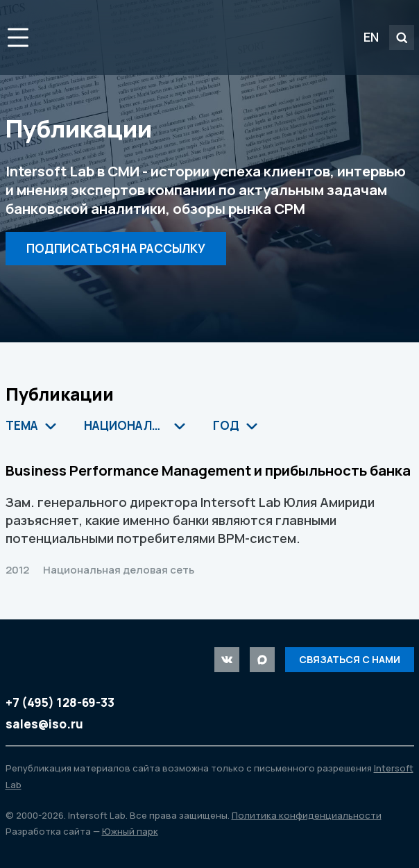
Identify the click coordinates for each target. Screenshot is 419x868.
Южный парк (130, 831)
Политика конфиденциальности (307, 815)
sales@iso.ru (44, 724)
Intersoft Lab (132, 37)
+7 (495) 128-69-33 (60, 702)
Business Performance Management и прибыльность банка (208, 470)
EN (371, 37)
